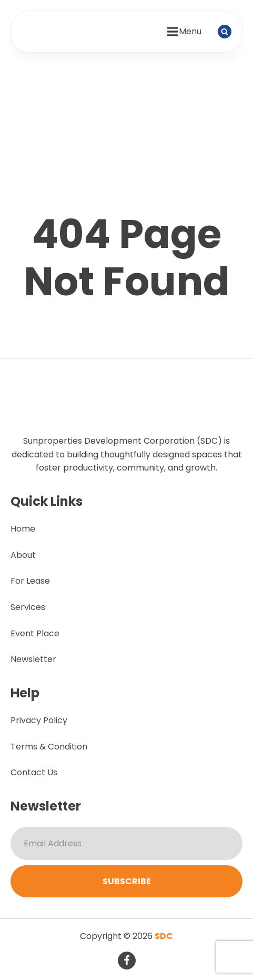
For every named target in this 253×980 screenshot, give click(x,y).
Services (28, 607)
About (23, 555)
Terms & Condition (49, 747)
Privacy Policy (39, 720)
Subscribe (127, 881)
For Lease (30, 581)
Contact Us (34, 772)
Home (23, 529)
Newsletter (33, 659)
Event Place (35, 633)
